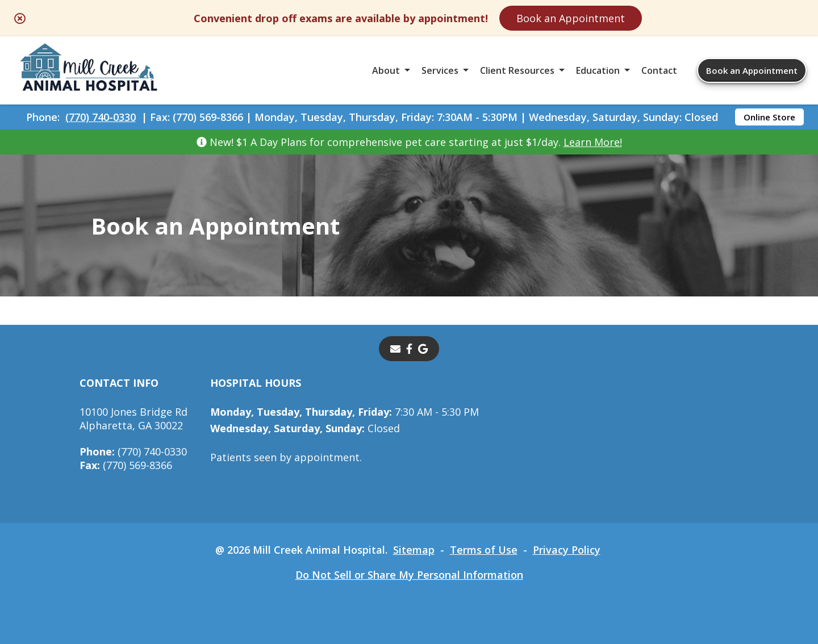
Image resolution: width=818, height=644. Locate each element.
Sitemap (414, 550)
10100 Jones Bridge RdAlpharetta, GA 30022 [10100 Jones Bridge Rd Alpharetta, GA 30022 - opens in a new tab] (133, 419)
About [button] (386, 70)
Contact (659, 70)
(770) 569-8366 (126, 465)
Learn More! (593, 142)
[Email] (395, 349)
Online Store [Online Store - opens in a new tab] (769, 117)
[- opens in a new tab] (409, 349)
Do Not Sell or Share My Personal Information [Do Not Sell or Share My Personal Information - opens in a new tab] (409, 575)
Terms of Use (484, 550)
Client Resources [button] (517, 70)
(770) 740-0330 (101, 117)
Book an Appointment (571, 18)
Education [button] (598, 70)
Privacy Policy (567, 550)
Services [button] (440, 70)
